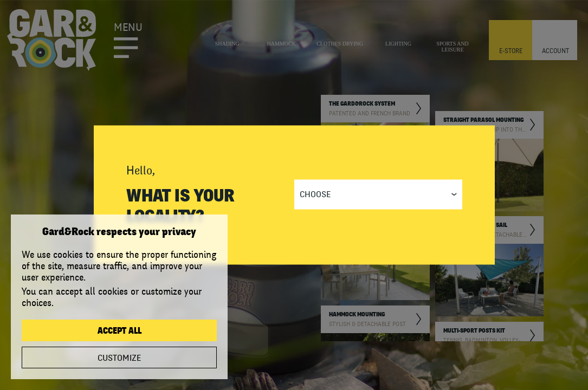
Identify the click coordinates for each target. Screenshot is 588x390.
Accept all (119, 331)
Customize (119, 358)
